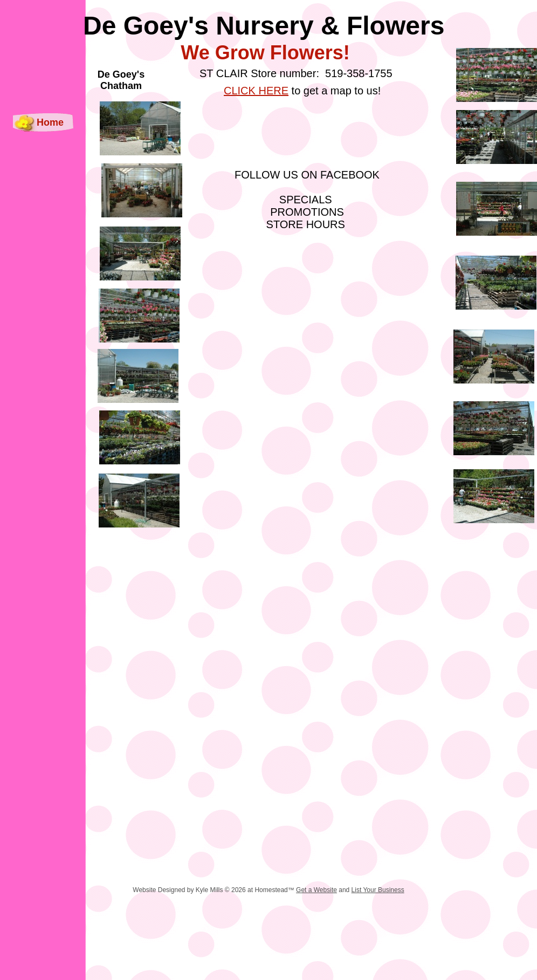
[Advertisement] (257, 902)
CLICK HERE (256, 91)
